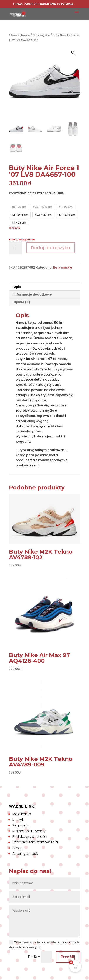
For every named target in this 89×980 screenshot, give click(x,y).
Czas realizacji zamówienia (35, 842)
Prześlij (68, 957)
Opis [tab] (17, 287)
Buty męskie (41, 35)
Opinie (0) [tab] (22, 302)
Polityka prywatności (30, 837)
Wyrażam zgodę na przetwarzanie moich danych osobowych (44, 945)
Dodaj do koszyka (51, 248)
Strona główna (19, 35)
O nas (17, 848)
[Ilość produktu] (15, 248)
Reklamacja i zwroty (29, 831)
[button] (73, 53)
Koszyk (18, 820)
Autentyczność (25, 854)
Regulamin (21, 825)
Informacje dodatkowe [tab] (33, 294)
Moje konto (22, 814)
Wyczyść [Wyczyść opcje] (15, 228)
